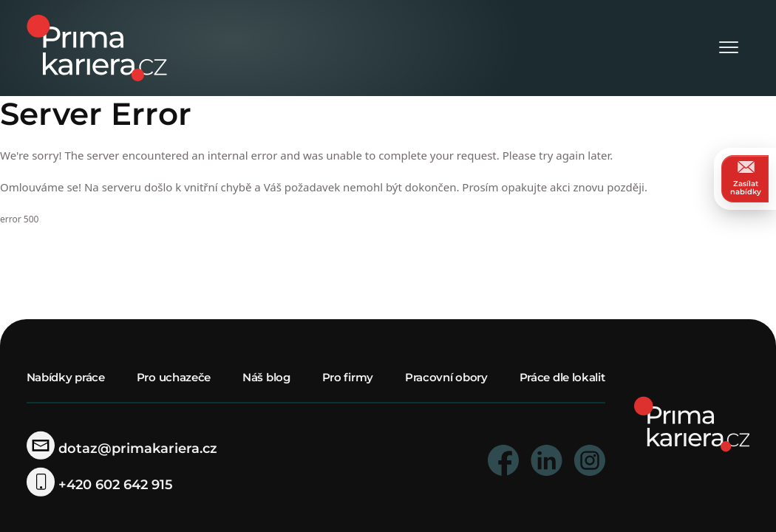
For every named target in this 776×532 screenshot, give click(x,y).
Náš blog (266, 377)
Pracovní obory (446, 377)
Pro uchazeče (174, 377)
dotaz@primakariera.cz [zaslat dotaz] (122, 449)
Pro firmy (348, 377)
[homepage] (692, 423)
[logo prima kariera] (97, 47)
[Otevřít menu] (729, 48)
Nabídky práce (66, 377)
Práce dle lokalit (562, 377)
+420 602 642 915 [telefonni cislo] (100, 485)
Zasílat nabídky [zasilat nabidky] (746, 178)
